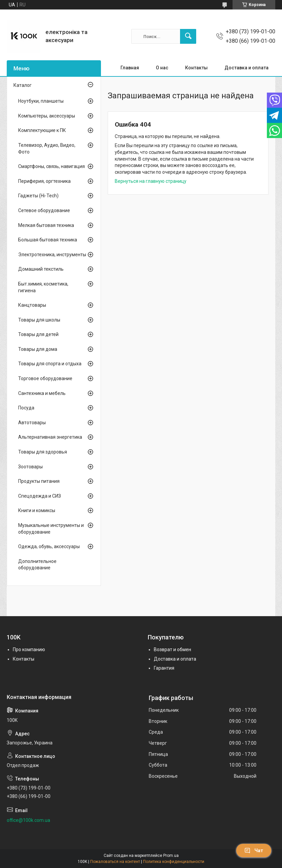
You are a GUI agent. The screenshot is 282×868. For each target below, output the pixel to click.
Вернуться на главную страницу (151, 181)
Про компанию (29, 649)
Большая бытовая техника (48, 240)
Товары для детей (38, 334)
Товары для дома (38, 349)
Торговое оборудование (45, 378)
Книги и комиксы (37, 510)
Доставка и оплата (246, 68)
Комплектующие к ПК (42, 130)
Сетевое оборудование (44, 210)
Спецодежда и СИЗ (40, 496)
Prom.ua (171, 856)
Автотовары (32, 423)
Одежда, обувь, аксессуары (49, 546)
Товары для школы (39, 320)
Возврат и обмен (172, 649)
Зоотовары (30, 467)
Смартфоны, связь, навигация (51, 166)
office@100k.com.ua (28, 820)
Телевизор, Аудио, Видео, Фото (47, 148)
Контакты (196, 68)
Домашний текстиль (41, 269)
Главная (130, 68)
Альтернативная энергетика (50, 437)
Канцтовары (32, 305)
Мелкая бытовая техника (46, 225)
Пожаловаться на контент (115, 862)
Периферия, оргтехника (44, 181)
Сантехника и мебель (42, 393)
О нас (162, 68)
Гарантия (164, 668)
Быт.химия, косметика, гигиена (43, 287)
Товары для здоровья (43, 452)
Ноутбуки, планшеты (41, 101)
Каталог (23, 85)
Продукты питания (39, 481)
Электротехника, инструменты (52, 255)
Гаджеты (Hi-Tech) (38, 196)
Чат (254, 850)
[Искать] (188, 36)
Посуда (26, 408)
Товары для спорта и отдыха (50, 364)
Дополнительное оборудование (37, 565)
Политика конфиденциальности (174, 862)
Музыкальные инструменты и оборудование (51, 529)
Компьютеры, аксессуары (47, 116)
